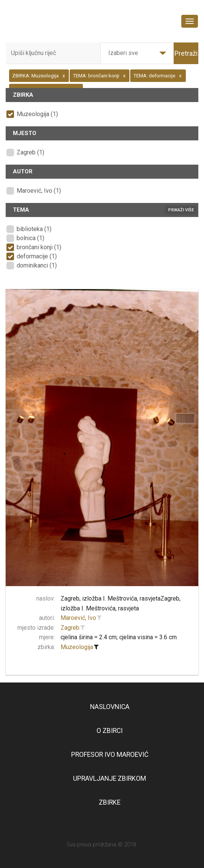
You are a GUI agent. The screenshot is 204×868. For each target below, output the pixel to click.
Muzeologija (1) (37, 114)
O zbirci (110, 731)
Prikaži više (181, 210)
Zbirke (110, 802)
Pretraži (186, 53)
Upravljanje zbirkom (110, 778)
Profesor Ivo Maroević (110, 755)
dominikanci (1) (37, 265)
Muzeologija (77, 647)
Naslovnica (110, 707)
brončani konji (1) (39, 247)
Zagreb (70, 628)
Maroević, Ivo (78, 618)
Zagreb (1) (30, 152)
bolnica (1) (30, 238)
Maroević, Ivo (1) (39, 191)
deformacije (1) (37, 256)
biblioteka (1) (34, 229)
